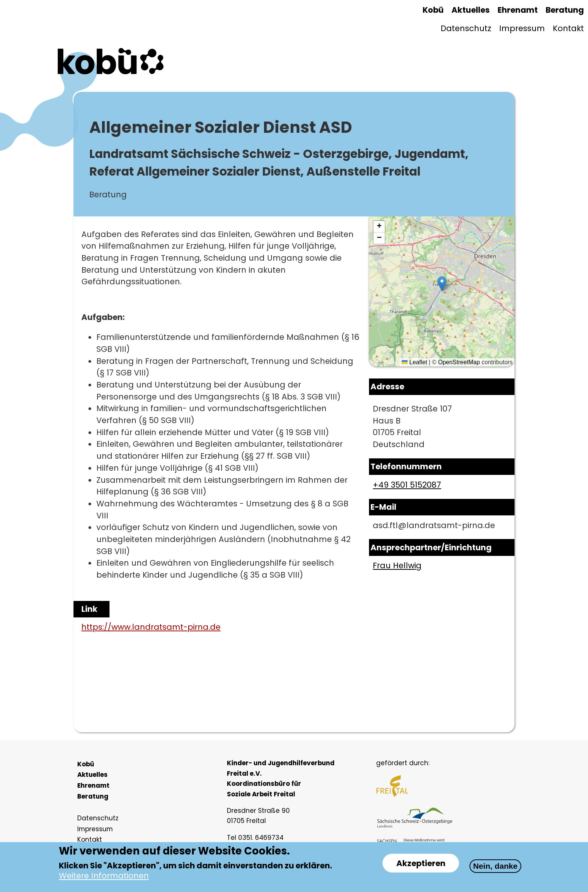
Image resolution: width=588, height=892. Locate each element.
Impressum (522, 28)
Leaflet (414, 362)
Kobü (433, 10)
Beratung (565, 10)
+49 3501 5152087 (407, 485)
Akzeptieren (421, 863)
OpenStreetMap (459, 362)
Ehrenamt (518, 10)
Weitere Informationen (104, 876)
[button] (442, 284)
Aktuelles (471, 10)
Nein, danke (495, 866)
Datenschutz (466, 28)
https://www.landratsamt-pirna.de (151, 627)
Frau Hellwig (397, 565)
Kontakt (568, 28)
